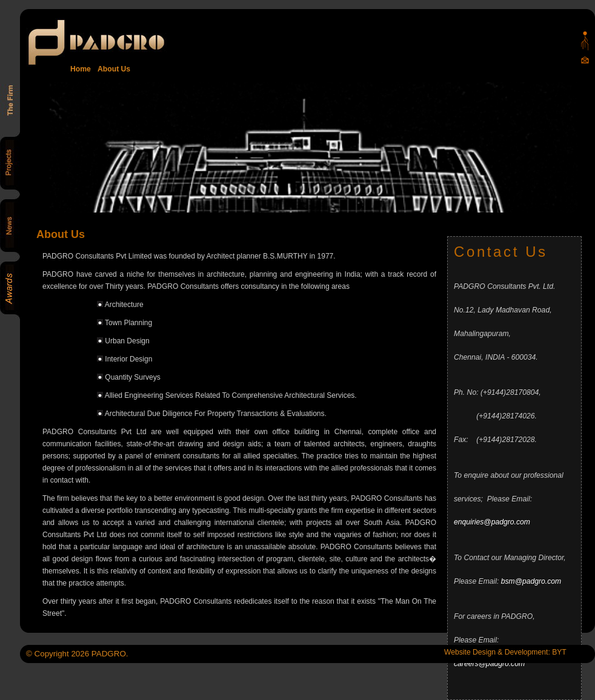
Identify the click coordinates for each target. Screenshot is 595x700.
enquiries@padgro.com (492, 522)
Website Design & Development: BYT (505, 652)
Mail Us (585, 60)
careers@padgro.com (489, 664)
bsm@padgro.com (531, 581)
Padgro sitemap (585, 41)
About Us (112, 69)
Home (81, 69)
